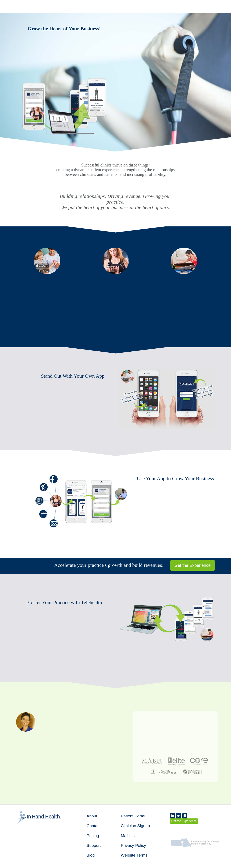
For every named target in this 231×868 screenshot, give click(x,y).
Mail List (128, 836)
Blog (91, 855)
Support (94, 845)
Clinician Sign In (135, 826)
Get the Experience (193, 565)
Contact (94, 826)
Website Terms (134, 855)
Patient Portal (133, 816)
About (92, 816)
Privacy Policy (133, 845)
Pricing (93, 836)
